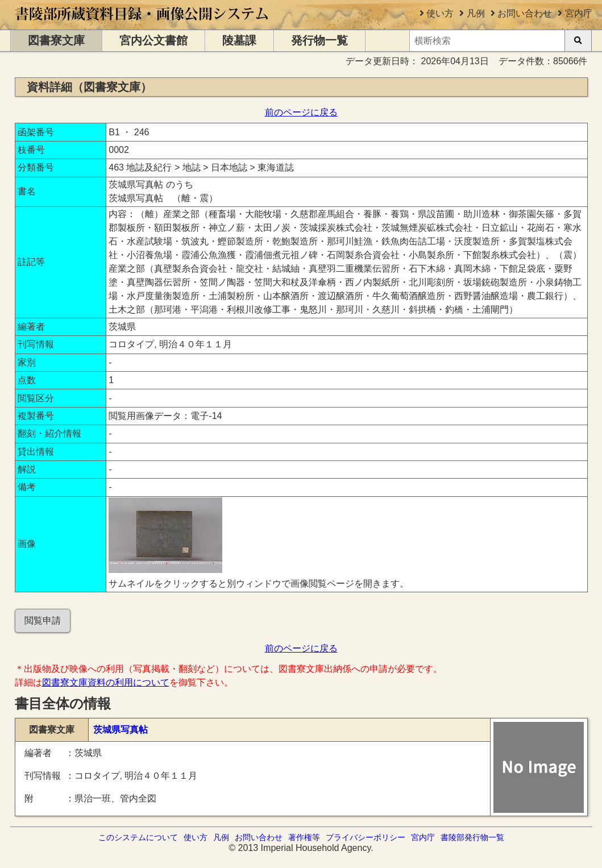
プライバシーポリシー (366, 837)
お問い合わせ (525, 13)
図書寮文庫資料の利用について (106, 682)
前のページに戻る (301, 112)
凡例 (476, 13)
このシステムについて (138, 837)
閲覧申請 (43, 620)
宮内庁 (579, 13)
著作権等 (304, 837)
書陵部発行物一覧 (472, 837)
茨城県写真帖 (121, 730)
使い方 (440, 13)
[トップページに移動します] (142, 24)
